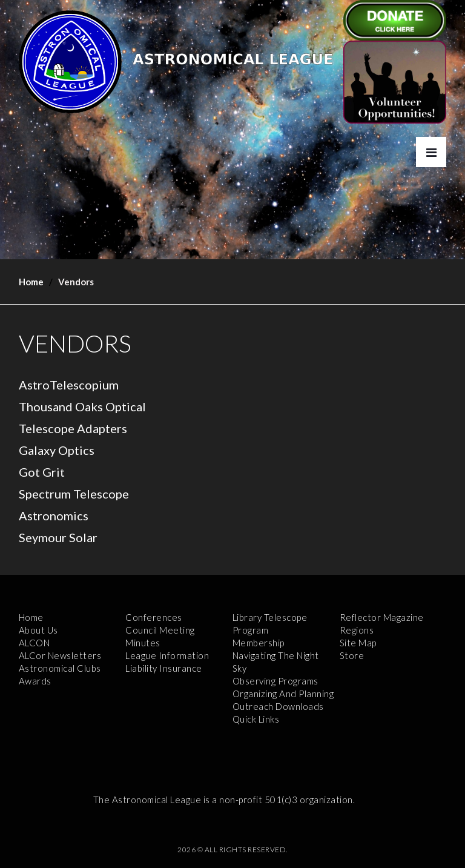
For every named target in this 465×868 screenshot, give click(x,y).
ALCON (35, 643)
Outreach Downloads (278, 706)
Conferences (154, 617)
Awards (35, 681)
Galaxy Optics (57, 450)
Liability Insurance (164, 668)
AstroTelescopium (69, 385)
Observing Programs (275, 681)
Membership (259, 643)
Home (31, 282)
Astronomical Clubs (60, 668)
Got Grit (42, 472)
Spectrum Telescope (74, 494)
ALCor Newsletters (60, 655)
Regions (357, 630)
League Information (167, 655)
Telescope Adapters (73, 428)
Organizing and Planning (283, 694)
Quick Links (256, 719)
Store (352, 655)
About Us (38, 630)
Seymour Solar (58, 537)
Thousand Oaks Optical (82, 406)
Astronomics (54, 515)
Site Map (358, 643)
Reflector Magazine (382, 617)
